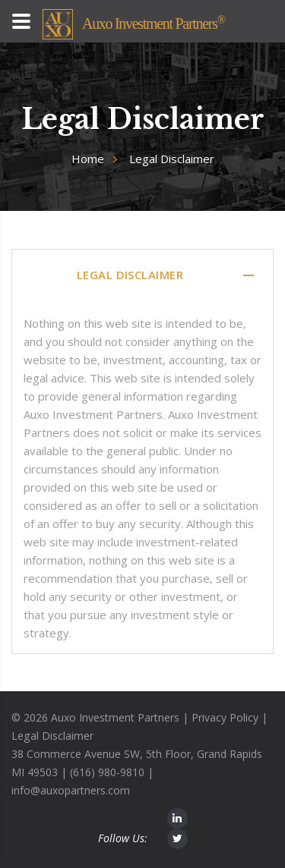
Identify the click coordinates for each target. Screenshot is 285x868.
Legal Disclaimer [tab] (166, 275)
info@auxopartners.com (71, 790)
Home (88, 159)
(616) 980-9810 (107, 772)
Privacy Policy (225, 717)
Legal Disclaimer (52, 736)
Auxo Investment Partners (154, 24)
